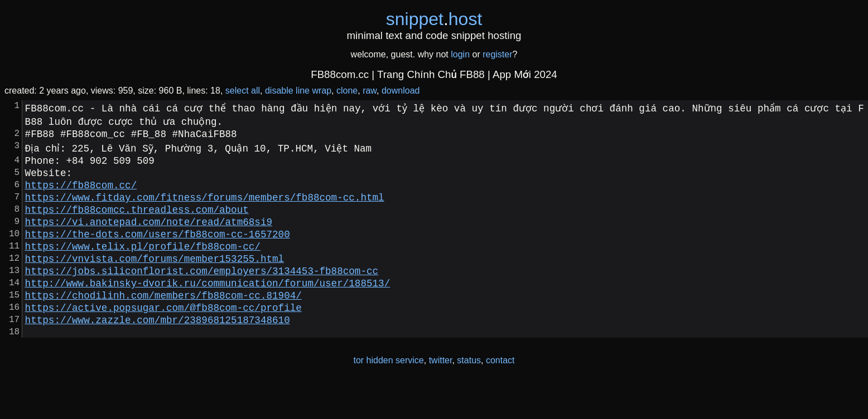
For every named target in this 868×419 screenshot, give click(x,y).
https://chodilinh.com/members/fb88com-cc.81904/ (163, 324)
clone (347, 91)
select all (243, 91)
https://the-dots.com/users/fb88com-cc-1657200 (158, 251)
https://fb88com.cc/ (81, 193)
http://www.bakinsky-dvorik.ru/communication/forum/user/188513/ (208, 309)
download (401, 91)
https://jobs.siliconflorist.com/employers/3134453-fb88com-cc (202, 295)
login (460, 54)
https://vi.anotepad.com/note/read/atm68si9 (149, 237)
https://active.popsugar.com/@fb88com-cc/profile (163, 338)
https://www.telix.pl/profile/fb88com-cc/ (143, 266)
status (469, 396)
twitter (441, 396)
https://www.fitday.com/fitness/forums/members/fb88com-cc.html (205, 208)
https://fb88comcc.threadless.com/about (137, 222)
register (497, 54)
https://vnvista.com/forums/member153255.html (155, 280)
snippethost (434, 19)
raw (370, 91)
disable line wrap (298, 91)
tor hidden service (388, 396)
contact (500, 396)
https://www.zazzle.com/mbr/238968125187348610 (158, 353)
